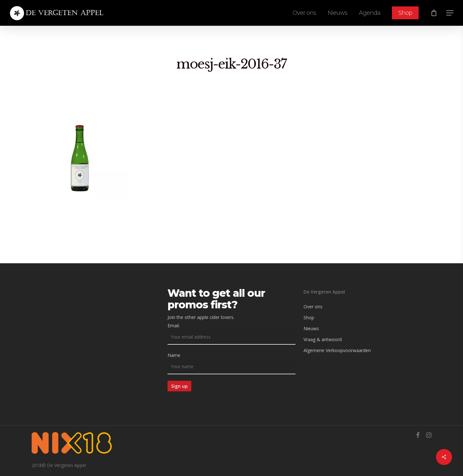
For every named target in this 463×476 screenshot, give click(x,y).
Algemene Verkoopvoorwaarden (337, 350)
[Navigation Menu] (450, 13)
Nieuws (311, 328)
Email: (174, 326)
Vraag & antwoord (323, 339)
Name (174, 355)
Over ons (313, 307)
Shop (309, 317)
